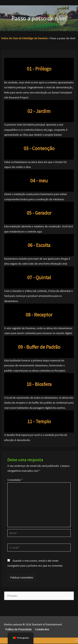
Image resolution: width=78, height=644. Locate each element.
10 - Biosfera (39, 384)
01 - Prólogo (39, 69)
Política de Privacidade (19, 629)
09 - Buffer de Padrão (39, 347)
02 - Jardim (39, 111)
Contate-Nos (42, 629)
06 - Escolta (39, 245)
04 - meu (39, 181)
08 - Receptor (39, 315)
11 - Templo (39, 421)
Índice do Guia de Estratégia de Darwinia (24, 38)
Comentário (15, 480)
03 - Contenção (39, 148)
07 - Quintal (39, 277)
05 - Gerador (39, 213)
